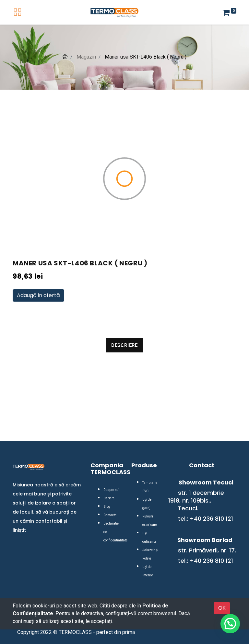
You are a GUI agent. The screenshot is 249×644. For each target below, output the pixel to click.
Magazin (86, 57)
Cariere (109, 498)
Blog (107, 507)
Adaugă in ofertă (38, 295)
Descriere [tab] (124, 345)
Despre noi (111, 490)
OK (222, 608)
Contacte (110, 515)
